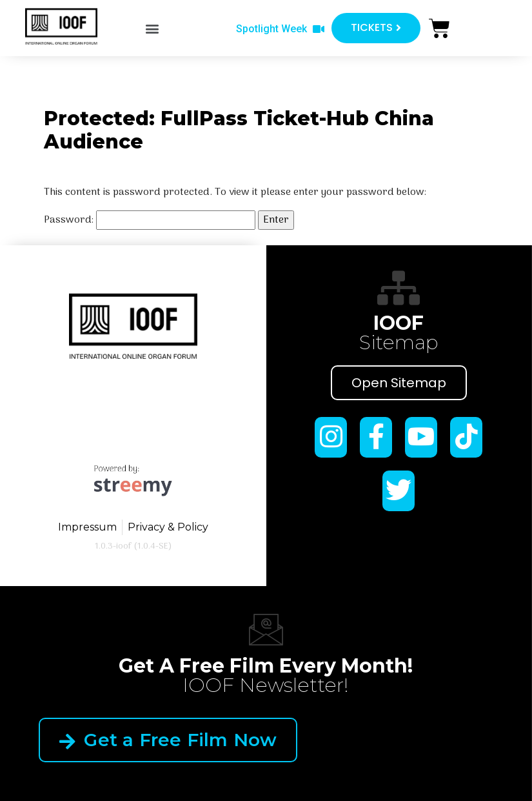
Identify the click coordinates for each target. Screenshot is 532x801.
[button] (153, 29)
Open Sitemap (399, 383)
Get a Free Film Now (168, 740)
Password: (150, 220)
